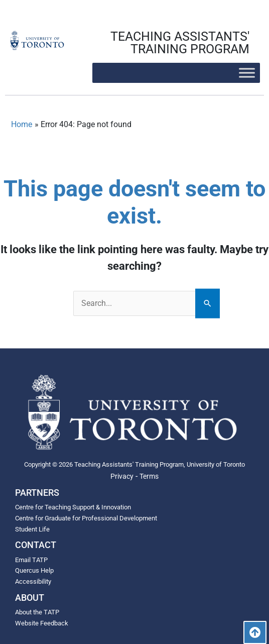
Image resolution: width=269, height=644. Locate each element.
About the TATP (37, 612)
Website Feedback (42, 623)
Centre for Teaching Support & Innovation (73, 507)
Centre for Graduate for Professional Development (86, 518)
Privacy (122, 476)
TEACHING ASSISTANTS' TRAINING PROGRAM (180, 43)
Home (22, 124)
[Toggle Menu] (247, 73)
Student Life (32, 529)
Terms (149, 476)
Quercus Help (34, 570)
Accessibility (33, 581)
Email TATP (31, 560)
